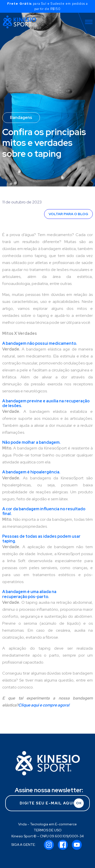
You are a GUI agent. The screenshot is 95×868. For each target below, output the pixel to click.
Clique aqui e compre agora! (44, 705)
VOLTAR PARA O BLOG (68, 214)
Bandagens (21, 118)
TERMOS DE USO (48, 830)
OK (79, 803)
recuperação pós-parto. (26, 597)
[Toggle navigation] (89, 22)
